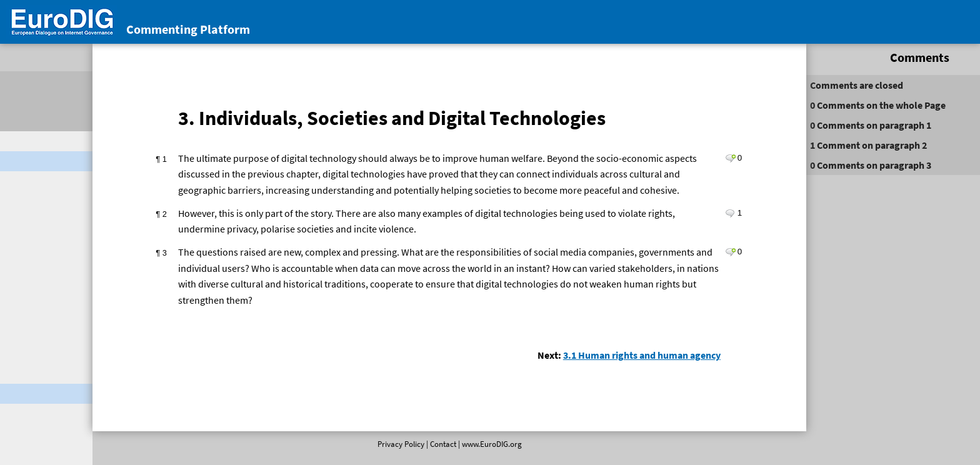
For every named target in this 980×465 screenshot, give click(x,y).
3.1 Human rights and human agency (544, 400)
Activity (906, 57)
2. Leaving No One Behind (69, 351)
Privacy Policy (373, 452)
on (758, 105)
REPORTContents (35, 240)
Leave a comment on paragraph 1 (632, 171)
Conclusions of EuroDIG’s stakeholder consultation (68, 187)
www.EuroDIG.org (464, 452)
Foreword (36, 266)
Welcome (23, 141)
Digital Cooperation (45, 161)
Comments (760, 57)
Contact (415, 452)
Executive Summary (57, 286)
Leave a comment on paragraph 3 (632, 281)
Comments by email (57, 214)
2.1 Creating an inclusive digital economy (80, 377)
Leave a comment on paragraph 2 (632, 242)
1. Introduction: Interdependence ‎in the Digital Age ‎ (79, 319)
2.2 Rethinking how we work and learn (83, 410)
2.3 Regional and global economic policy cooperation (77, 442)
